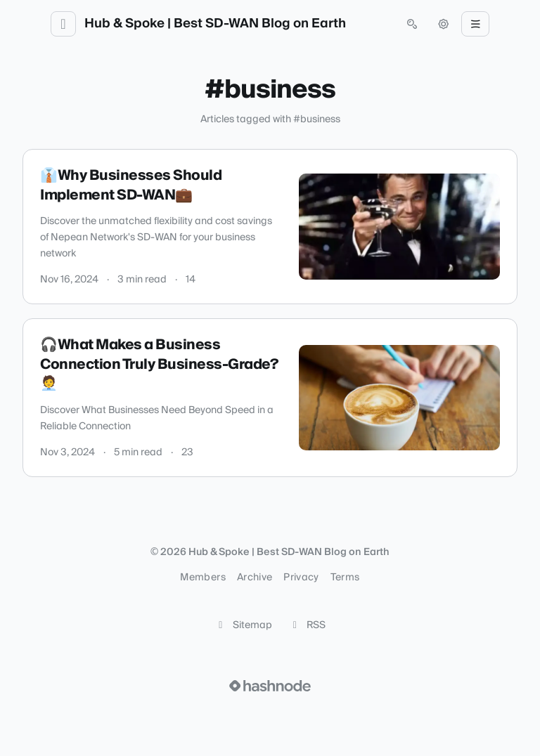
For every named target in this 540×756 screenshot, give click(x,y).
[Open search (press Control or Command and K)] (412, 24)
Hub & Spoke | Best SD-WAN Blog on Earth (215, 24)
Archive (255, 578)
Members (202, 578)
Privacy (301, 578)
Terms (345, 578)
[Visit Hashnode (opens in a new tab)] (270, 686)
